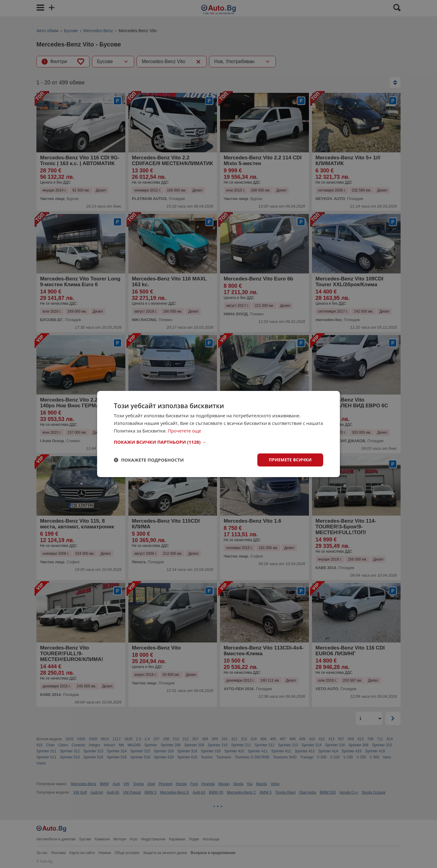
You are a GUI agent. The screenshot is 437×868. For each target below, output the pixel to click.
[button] (218, 442)
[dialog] (218, 434)
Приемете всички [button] (290, 460)
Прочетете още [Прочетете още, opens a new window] (185, 430)
